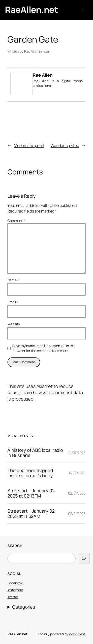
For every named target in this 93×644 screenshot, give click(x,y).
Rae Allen (31, 51)
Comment (16, 221)
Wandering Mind (65, 145)
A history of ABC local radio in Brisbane (35, 453)
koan (46, 51)
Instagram (15, 590)
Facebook (15, 583)
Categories (24, 607)
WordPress (77, 634)
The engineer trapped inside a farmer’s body (30, 473)
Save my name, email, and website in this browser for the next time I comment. (44, 348)
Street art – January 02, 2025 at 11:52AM (32, 513)
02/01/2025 (77, 493)
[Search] (84, 558)
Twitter (13, 597)
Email (13, 302)
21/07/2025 (77, 453)
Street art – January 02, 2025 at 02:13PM (32, 493)
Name (13, 280)
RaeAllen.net (31, 10)
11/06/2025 (77, 473)
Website (14, 324)
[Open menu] (85, 10)
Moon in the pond (29, 145)
